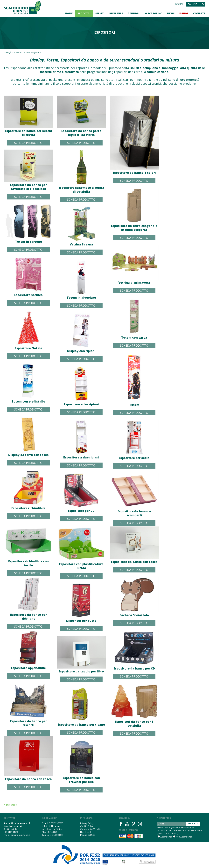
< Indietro (10, 805)
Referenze (116, 13)
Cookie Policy (87, 826)
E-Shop (184, 13)
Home (69, 13)
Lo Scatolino (153, 13)
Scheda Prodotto (28, 143)
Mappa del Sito (88, 835)
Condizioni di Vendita (91, 829)
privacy (174, 833)
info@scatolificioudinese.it (17, 835)
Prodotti (84, 13)
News (171, 13)
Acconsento (166, 837)
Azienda (133, 13)
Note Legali (86, 832)
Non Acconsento (184, 837)
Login (179, 4)
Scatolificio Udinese (12, 52)
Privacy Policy (87, 823)
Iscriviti (193, 823)
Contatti (200, 13)
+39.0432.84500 (11, 832)
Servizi (100, 13)
